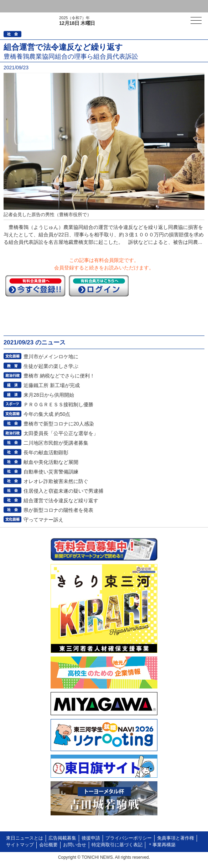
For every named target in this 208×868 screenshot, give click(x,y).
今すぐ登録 (35, 286)
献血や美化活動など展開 (51, 462)
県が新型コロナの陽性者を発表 (58, 510)
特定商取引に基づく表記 (117, 845)
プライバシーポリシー (129, 838)
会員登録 (55, 6)
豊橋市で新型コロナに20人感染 (59, 424)
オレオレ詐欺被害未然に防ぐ (56, 481)
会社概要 (48, 845)
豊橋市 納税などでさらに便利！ (59, 376)
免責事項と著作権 (176, 838)
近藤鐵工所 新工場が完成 (52, 385)
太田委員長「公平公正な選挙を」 (61, 433)
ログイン (20, 6)
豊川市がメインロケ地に (51, 357)
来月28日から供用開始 (49, 395)
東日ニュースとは (25, 838)
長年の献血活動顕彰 (46, 452)
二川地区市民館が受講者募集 (56, 443)
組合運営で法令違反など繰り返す (61, 500)
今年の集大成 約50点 (47, 414)
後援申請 (91, 838)
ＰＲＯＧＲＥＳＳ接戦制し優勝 (58, 404)
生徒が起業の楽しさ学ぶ (51, 366)
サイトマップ (20, 845)
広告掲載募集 (62, 838)
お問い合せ (75, 845)
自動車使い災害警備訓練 (51, 472)
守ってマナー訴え (43, 520)
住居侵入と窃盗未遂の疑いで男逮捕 (63, 491)
